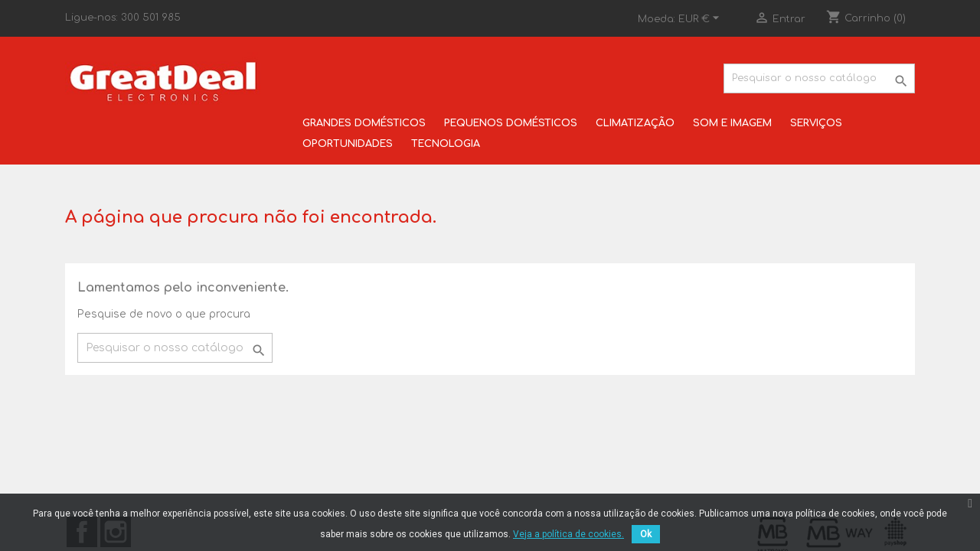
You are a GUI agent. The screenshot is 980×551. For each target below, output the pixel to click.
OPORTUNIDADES (348, 144)
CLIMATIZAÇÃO (635, 123)
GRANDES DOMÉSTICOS (364, 123)
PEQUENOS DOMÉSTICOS (511, 123)
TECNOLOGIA (446, 144)
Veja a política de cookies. (568, 534)
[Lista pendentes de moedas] (701, 19)
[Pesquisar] (819, 78)
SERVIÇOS (816, 123)
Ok (646, 534)
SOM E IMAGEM (732, 123)
